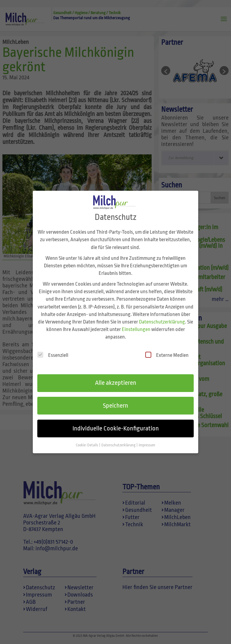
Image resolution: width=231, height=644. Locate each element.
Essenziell (53, 349)
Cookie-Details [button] (87, 439)
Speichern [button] (115, 399)
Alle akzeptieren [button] (116, 376)
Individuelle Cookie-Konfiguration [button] (116, 422)
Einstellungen (136, 323)
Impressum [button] (147, 439)
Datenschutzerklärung (162, 316)
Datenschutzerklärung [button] (119, 439)
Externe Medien (167, 349)
